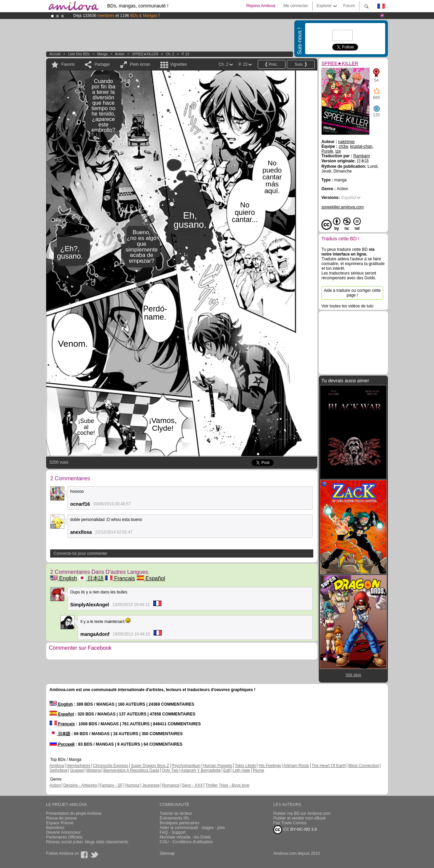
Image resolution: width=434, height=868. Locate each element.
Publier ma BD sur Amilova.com (302, 813)
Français (120, 578)
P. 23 (185, 54)
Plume (258, 770)
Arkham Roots (296, 766)
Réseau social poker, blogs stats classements (87, 842)
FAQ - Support (173, 832)
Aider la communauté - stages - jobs (192, 828)
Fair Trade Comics (290, 823)
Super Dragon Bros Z (150, 766)
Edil (226, 770)
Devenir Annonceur (63, 832)
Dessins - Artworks (80, 785)
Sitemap (167, 853)
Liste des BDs (79, 54)
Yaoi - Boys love (235, 785)
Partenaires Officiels (64, 837)
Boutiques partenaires (180, 823)
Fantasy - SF (111, 785)
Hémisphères (78, 766)
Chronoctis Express (111, 766)
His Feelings (270, 766)
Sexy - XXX (192, 785)
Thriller (212, 785)
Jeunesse (151, 785)
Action (120, 54)
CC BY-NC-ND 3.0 (295, 830)
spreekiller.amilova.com (343, 207)
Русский (62, 744)
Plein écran (140, 64)
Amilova (57, 766)
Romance (171, 785)
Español (151, 578)
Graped (77, 770)
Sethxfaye (58, 770)
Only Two (170, 770)
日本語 (91, 578)
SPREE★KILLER (145, 54)
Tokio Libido (245, 766)
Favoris (68, 64)
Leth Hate (241, 770)
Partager (102, 64)
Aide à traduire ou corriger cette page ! (352, 293)
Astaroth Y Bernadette (201, 770)
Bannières (55, 828)
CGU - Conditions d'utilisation (186, 842)
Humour (132, 785)
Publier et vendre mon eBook (300, 818)
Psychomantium (186, 766)
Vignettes (178, 64)
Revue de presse (62, 818)
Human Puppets (218, 766)
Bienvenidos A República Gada (131, 770)
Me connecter (296, 6)
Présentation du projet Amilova (74, 813)
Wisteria (93, 770)
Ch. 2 (170, 54)
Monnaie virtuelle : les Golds (185, 837)
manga (103, 54)
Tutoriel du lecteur (176, 813)
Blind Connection (364, 766)
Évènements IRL (175, 818)
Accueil (55, 54)
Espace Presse (60, 823)
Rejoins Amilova (261, 6)
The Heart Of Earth (329, 766)
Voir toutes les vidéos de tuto (347, 306)
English (64, 578)
